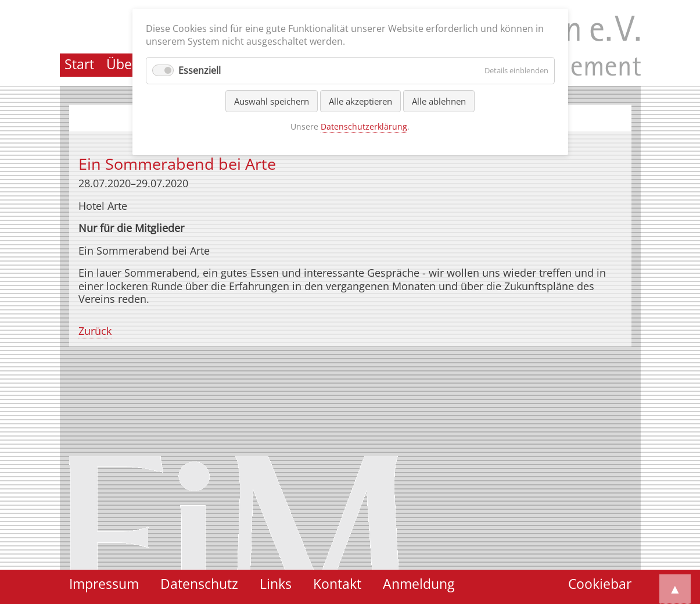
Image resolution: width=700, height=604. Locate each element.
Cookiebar (600, 584)
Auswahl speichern (272, 101)
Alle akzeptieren (360, 101)
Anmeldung (419, 584)
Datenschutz (199, 584)
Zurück (95, 331)
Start (79, 64)
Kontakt (337, 584)
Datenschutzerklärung (364, 126)
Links (276, 584)
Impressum (104, 584)
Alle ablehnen (439, 101)
